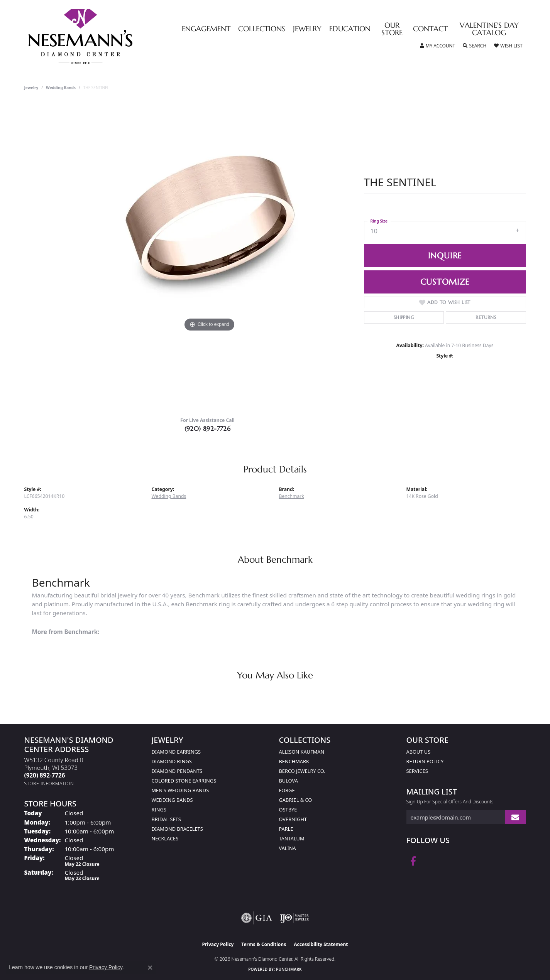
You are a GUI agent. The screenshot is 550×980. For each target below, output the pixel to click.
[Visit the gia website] (257, 918)
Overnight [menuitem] (293, 819)
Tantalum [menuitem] (292, 838)
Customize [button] (445, 282)
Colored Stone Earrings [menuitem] (184, 781)
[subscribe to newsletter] (515, 817)
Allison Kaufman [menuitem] (302, 752)
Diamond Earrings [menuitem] (176, 752)
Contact (430, 29)
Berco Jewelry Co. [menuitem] (302, 771)
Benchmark (292, 496)
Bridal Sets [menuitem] (166, 819)
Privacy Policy (218, 944)
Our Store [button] (392, 29)
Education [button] (350, 29)
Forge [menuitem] (287, 790)
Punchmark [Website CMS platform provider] (289, 969)
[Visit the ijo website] (294, 918)
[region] (210, 256)
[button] (438, 46)
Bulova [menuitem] (289, 781)
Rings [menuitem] (159, 810)
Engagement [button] (206, 29)
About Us (419, 752)
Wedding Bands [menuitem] (172, 800)
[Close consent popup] (150, 968)
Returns (486, 317)
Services (417, 771)
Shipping (404, 317)
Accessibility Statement (321, 944)
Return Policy (425, 761)
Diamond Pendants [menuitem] (177, 771)
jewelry (31, 88)
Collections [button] (262, 29)
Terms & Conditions (264, 944)
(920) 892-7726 (208, 428)
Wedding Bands (61, 88)
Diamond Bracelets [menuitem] (177, 829)
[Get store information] (49, 783)
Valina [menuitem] (288, 848)
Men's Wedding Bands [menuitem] (180, 790)
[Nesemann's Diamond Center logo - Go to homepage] (105, 37)
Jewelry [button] (307, 29)
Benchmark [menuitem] (294, 761)
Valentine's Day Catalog (489, 29)
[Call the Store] (45, 775)
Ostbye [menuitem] (288, 810)
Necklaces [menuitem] (165, 838)
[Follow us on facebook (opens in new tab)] (413, 861)
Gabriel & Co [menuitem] (296, 800)
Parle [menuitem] (286, 829)
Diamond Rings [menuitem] (172, 761)
